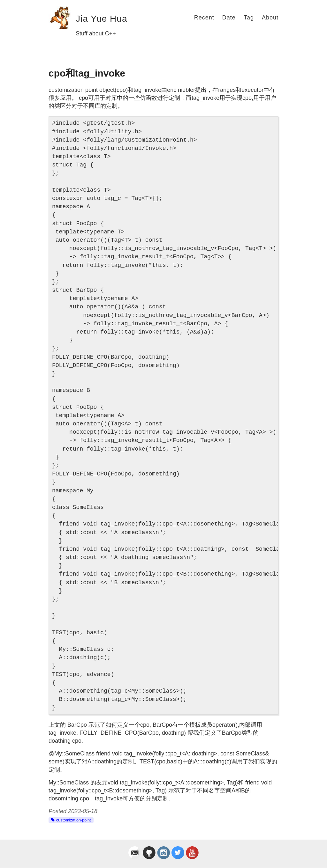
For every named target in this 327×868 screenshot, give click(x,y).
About (270, 18)
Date (229, 18)
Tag (249, 18)
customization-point (74, 820)
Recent (204, 18)
